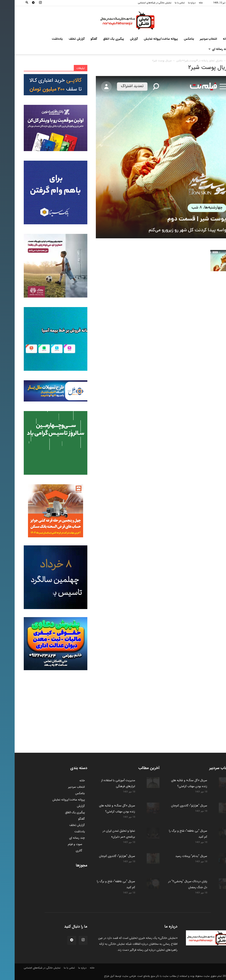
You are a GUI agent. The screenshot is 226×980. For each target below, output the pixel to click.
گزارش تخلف (62, 39)
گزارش (119, 39)
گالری (64, 851)
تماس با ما (165, 3)
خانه (186, 3)
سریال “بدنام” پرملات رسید (176, 856)
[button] (12, 3)
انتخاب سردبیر (194, 39)
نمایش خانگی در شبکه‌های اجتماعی (140, 3)
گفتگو (79, 39)
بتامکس (174, 39)
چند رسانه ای (204, 49)
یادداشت (43, 39)
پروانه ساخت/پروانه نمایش (146, 39)
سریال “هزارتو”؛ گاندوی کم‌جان (174, 806)
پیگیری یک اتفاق (99, 39)
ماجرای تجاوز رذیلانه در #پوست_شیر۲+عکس (185, 61)
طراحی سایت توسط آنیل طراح (105, 976)
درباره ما (177, 3)
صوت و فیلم (60, 844)
